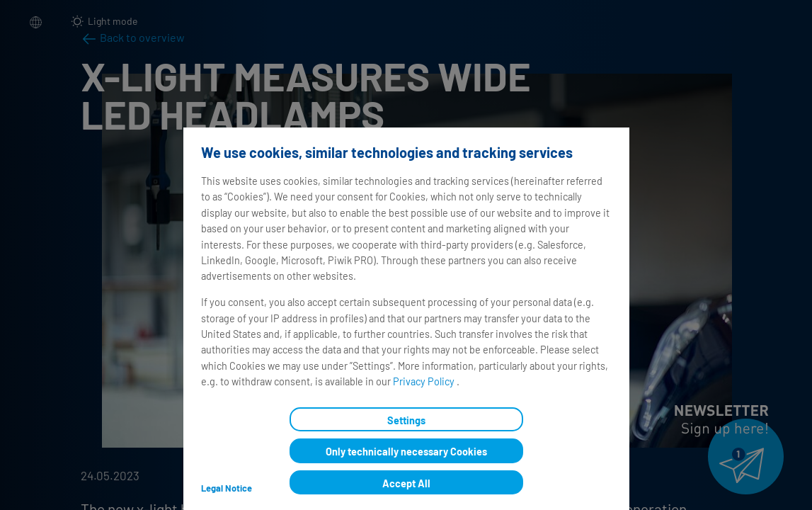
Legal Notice (226, 488)
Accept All (406, 483)
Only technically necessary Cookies (406, 452)
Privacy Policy (424, 381)
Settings (406, 420)
